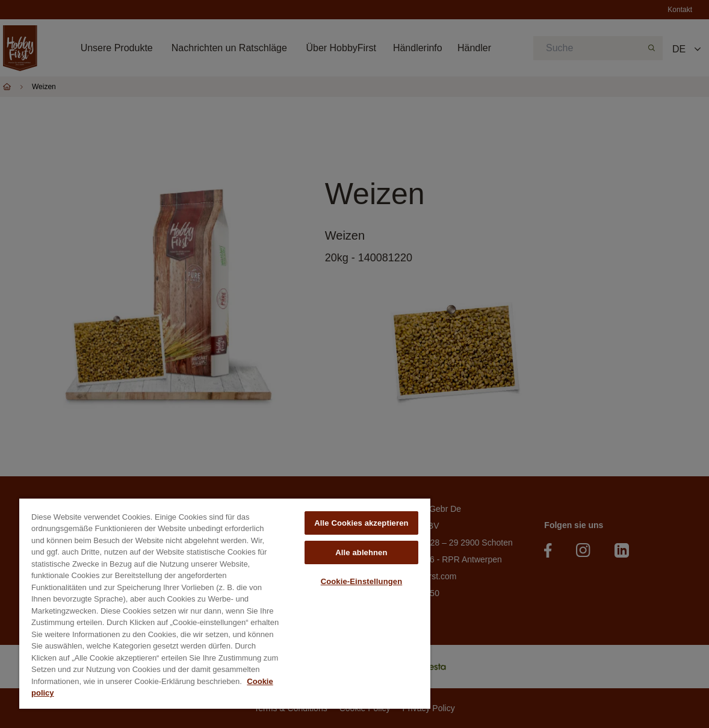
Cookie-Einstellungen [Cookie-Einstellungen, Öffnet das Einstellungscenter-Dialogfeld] (362, 581)
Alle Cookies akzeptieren (361, 523)
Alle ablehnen (361, 552)
